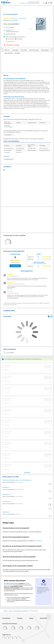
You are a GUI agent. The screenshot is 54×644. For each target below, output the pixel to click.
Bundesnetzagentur (9, 585)
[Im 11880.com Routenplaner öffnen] (49, 316)
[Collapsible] (50, 528)
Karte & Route (9, 53)
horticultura (6, 512)
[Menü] (52, 3)
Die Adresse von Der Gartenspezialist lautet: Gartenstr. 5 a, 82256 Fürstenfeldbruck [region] (22, 532)
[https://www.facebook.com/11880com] (4, 638)
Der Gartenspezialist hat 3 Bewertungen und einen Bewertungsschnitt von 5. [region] (21, 560)
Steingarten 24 (6, 494)
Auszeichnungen (34, 50)
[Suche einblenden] (44, 3)
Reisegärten (6, 487)
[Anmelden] (47, 3)
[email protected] (38, 541)
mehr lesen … (10, 289)
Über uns (7, 50)
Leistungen (15, 50)
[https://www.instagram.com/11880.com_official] (8, 638)
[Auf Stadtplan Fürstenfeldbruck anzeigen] (52, 316)
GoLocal (16, 284)
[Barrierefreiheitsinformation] (49, 3)
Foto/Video (24, 50)
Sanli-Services (6, 501)
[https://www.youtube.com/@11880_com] (19, 638)
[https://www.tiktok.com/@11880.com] (11, 638)
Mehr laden (27, 472)
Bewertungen (45, 50)
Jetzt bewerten (15, 266)
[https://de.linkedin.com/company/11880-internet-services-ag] (15, 638)
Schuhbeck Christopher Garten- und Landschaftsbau (16, 480)
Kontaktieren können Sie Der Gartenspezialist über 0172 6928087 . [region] (22, 541)
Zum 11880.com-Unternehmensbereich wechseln (29, 3)
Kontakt (17, 53)
